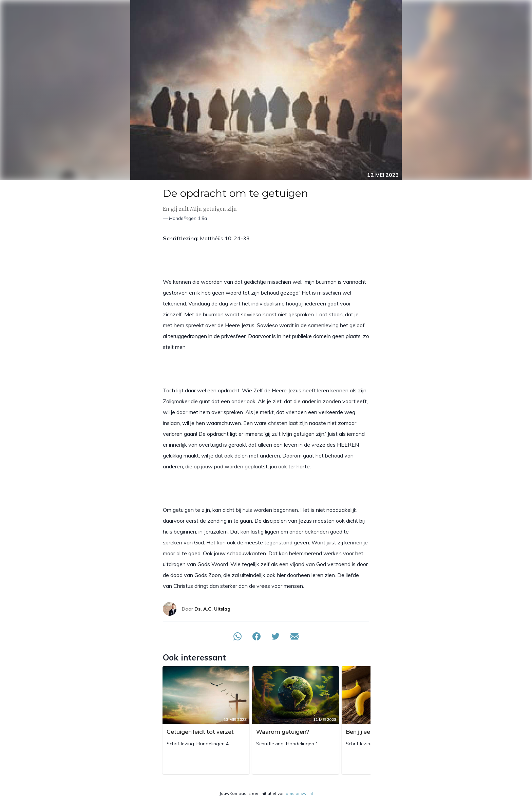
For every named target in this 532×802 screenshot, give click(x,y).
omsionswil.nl (299, 793)
